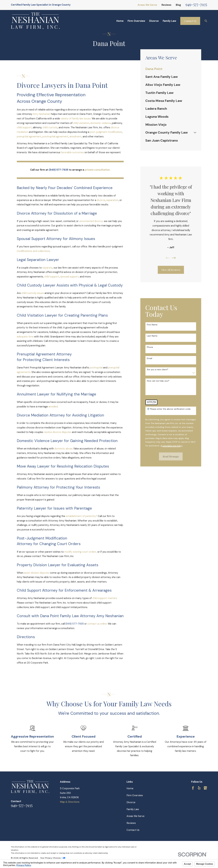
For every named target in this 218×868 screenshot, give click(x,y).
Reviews (166, 5)
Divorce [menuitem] (154, 21)
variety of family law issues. (76, 119)
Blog (178, 5)
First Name (152, 325)
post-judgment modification (106, 132)
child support (24, 127)
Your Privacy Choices (53, 858)
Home (130, 788)
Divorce (131, 802)
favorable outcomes (72, 152)
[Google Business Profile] (205, 788)
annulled (53, 407)
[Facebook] (193, 788)
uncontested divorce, (91, 221)
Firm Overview (135, 795)
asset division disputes (37, 573)
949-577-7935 (196, 4)
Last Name (152, 336)
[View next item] (174, 258)
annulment (76, 137)
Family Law (133, 809)
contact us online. (97, 624)
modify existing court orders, (81, 552)
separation (112, 200)
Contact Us (190, 21)
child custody (50, 127)
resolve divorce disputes (58, 432)
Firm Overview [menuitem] (136, 21)
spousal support (69, 277)
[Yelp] (199, 788)
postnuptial (96, 368)
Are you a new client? (158, 370)
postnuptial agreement (55, 137)
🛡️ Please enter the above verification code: (169, 409)
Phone (150, 347)
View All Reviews (171, 270)
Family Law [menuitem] (169, 21)
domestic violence (101, 123)
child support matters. (105, 598)
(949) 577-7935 (75, 624)
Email (149, 358)
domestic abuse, (64, 449)
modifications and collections (33, 251)
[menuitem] (171, 69)
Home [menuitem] (120, 21)
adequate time (25, 337)
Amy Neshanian (42, 114)
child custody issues (33, 293)
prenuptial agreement (29, 137)
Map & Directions (70, 802)
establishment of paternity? (81, 516)
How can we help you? (158, 381)
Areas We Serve (147, 5)
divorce (101, 200)
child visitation (81, 123)
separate (47, 268)
